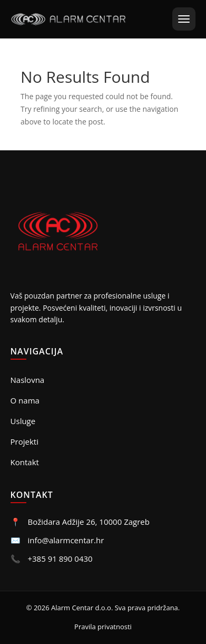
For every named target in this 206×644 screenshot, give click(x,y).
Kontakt (25, 462)
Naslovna (28, 380)
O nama (25, 400)
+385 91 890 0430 (60, 559)
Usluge (23, 421)
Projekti (24, 441)
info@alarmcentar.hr (66, 540)
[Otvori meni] (184, 19)
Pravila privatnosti (103, 627)
